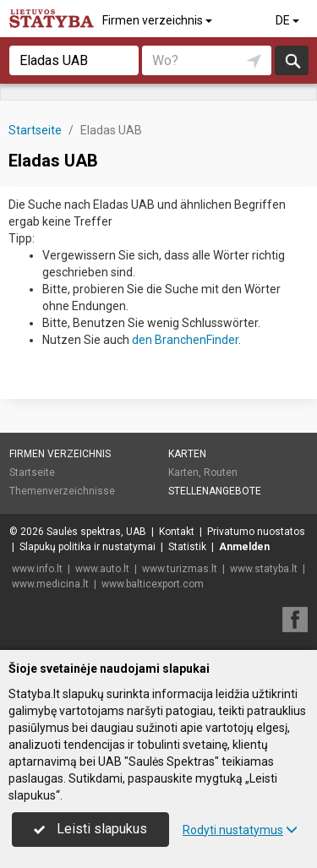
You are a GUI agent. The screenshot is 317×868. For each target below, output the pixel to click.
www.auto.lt (102, 569)
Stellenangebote (215, 491)
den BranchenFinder (185, 340)
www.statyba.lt (264, 569)
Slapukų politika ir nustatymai (87, 547)
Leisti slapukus (90, 829)
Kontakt (177, 532)
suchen (292, 60)
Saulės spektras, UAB (96, 532)
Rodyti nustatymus (240, 830)
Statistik (187, 547)
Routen (221, 472)
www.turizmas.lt (180, 569)
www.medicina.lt (50, 584)
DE (289, 20)
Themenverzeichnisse (62, 491)
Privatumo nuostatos (256, 532)
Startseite (32, 472)
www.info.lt (37, 569)
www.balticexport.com (153, 584)
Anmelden (244, 547)
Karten (187, 454)
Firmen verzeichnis (158, 20)
